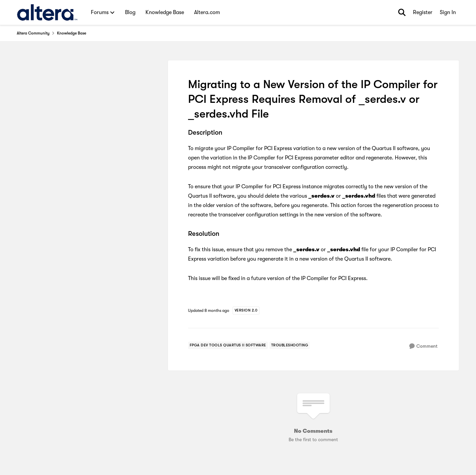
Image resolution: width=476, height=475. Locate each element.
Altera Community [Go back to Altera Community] (33, 33)
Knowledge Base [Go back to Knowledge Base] (72, 33)
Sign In (448, 12)
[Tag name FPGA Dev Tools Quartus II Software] (228, 345)
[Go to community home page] (47, 12)
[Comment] (423, 346)
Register (423, 12)
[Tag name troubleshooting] (290, 345)
